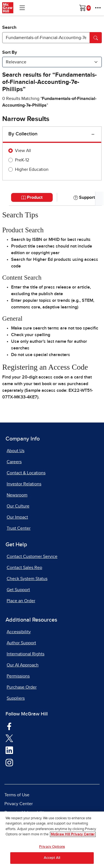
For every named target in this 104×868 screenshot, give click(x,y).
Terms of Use (17, 795)
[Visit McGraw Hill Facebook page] (9, 726)
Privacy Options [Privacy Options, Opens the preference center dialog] (52, 847)
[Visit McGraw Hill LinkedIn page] (9, 750)
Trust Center (19, 528)
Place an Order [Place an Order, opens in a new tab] (21, 601)
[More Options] (98, 8)
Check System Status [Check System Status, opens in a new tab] (27, 579)
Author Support (21, 643)
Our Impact (17, 517)
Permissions (18, 676)
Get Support (18, 590)
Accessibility (19, 632)
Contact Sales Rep (24, 568)
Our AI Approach (23, 665)
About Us (16, 451)
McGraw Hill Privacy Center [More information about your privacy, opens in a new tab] (73, 834)
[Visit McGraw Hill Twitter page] (9, 738)
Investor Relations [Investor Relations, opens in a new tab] (24, 484)
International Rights (26, 654)
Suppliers (16, 698)
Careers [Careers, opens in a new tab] (14, 462)
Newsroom (17, 495)
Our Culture (18, 506)
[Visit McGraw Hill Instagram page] (9, 762)
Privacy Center (19, 804)
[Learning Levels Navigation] (22, 8)
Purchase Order (22, 687)
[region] (52, 840)
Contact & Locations (26, 473)
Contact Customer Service (32, 557)
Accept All (52, 858)
